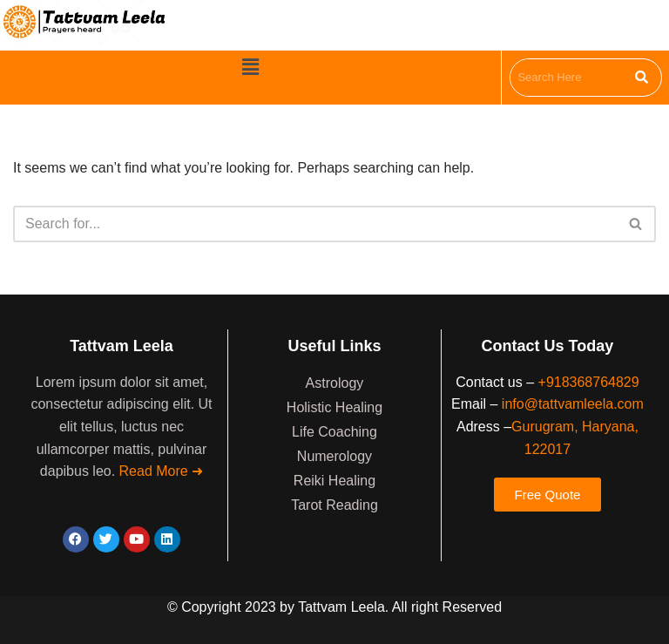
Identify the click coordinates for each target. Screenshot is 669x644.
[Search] (315, 224)
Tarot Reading (334, 505)
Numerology (334, 456)
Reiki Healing (334, 481)
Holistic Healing (334, 407)
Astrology (335, 383)
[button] (250, 67)
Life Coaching (334, 432)
